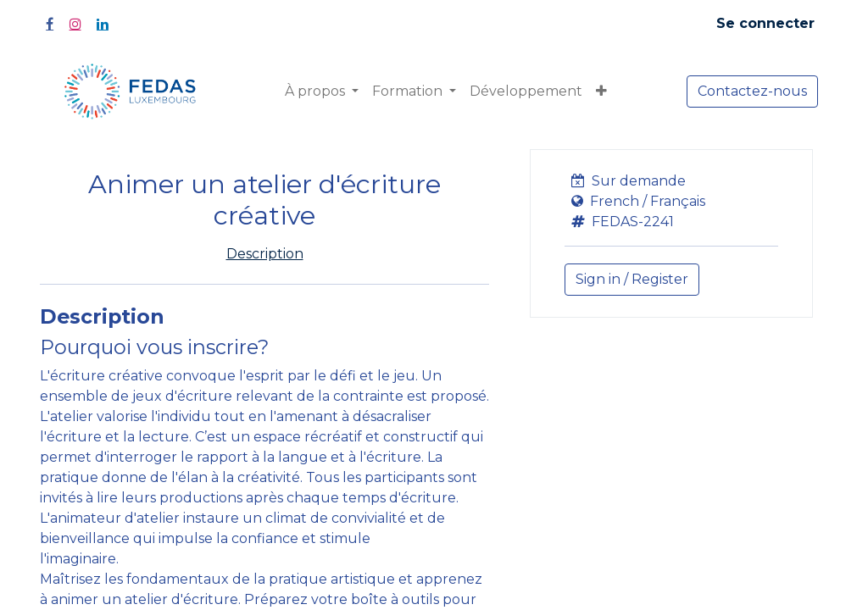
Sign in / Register (632, 279)
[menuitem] (526, 91)
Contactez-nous (752, 91)
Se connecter (765, 23)
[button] (601, 91)
